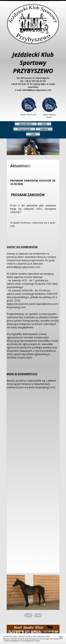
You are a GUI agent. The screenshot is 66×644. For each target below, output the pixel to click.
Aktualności (26, 124)
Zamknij (61, 638)
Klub (44, 124)
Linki (33, 134)
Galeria (44, 129)
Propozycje (24, 129)
